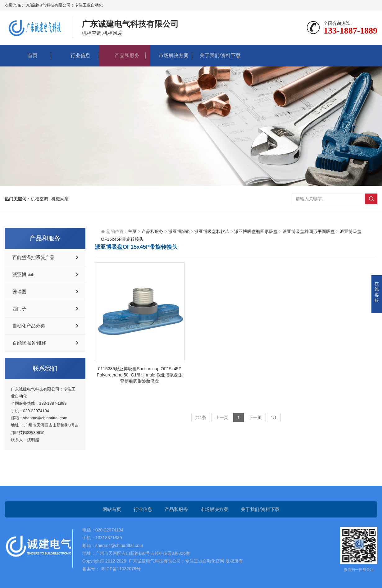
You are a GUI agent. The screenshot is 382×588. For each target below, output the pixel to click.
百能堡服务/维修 (29, 343)
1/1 (274, 417)
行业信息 (76, 55)
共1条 (201, 417)
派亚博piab (23, 275)
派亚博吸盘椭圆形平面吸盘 (309, 231)
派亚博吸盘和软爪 (212, 231)
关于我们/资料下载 (216, 55)
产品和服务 (122, 55)
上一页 (222, 417)
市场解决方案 (169, 55)
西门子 (19, 309)
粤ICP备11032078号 (120, 569)
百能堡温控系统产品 (33, 258)
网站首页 (112, 509)
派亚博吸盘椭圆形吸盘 (256, 231)
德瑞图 (19, 292)
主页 (132, 231)
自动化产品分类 (29, 326)
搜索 (371, 199)
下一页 (255, 417)
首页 (28, 55)
